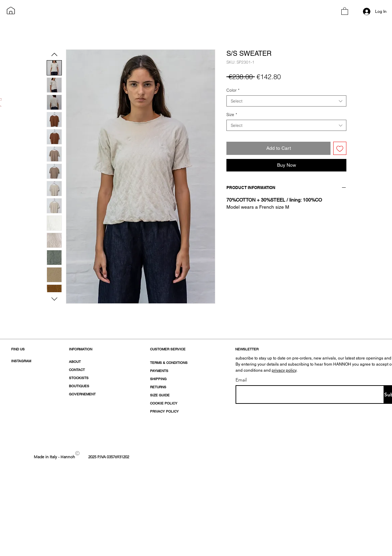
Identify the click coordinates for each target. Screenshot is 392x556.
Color (233, 90)
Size (232, 114)
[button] (345, 11)
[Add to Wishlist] (340, 148)
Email (241, 380)
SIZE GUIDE (160, 395)
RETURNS (158, 387)
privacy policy (284, 370)
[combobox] (286, 101)
